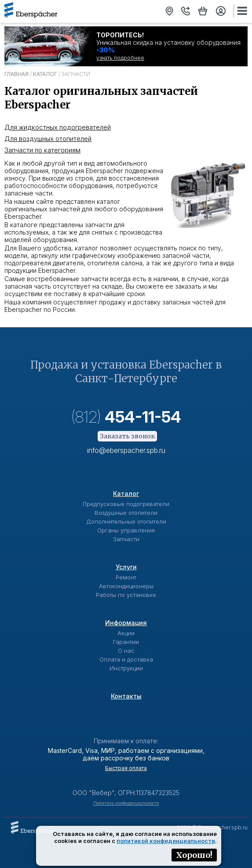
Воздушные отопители (126, 513)
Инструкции (126, 668)
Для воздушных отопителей (48, 139)
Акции (126, 633)
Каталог (45, 74)
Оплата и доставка (126, 659)
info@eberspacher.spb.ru (126, 450)
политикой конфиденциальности (166, 841)
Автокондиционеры (126, 586)
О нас (126, 651)
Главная (16, 74)
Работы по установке (126, 595)
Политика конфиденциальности (126, 803)
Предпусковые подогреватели (126, 504)
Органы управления (126, 530)
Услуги (126, 567)
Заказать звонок (127, 436)
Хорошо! (194, 855)
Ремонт (126, 577)
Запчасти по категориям (42, 150)
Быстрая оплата (126, 768)
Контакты (126, 696)
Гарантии (126, 642)
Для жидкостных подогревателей (58, 127)
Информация (126, 623)
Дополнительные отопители (126, 521)
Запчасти (126, 539)
